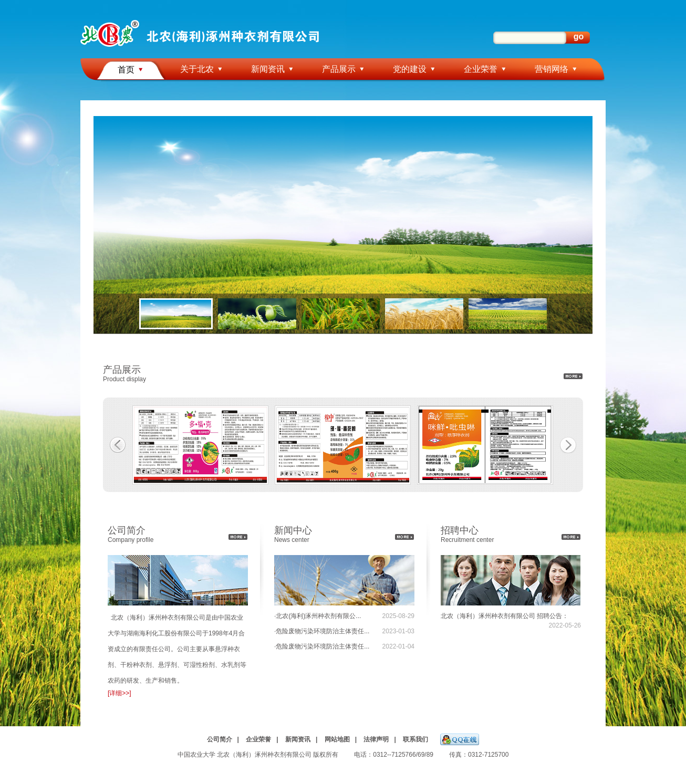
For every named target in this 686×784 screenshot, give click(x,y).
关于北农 (197, 69)
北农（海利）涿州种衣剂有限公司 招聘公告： (505, 616)
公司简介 (220, 739)
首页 (126, 70)
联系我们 (415, 739)
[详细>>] (119, 693)
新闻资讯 (268, 69)
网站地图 (337, 739)
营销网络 (552, 69)
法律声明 (376, 739)
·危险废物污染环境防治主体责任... (322, 631)
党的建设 (410, 69)
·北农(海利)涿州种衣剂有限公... (318, 616)
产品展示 (339, 69)
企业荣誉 (481, 69)
